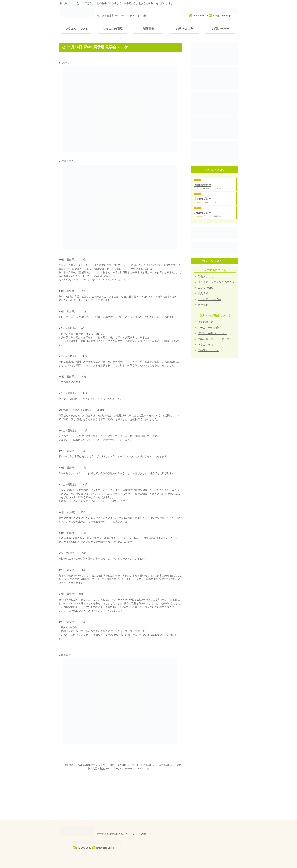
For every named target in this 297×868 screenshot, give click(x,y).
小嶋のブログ (203, 213)
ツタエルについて (77, 29)
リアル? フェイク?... (210, 202)
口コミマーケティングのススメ (216, 282)
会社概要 (203, 305)
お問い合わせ (220, 29)
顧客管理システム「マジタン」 (216, 339)
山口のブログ (203, 199)
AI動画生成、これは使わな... (213, 189)
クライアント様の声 (209, 299)
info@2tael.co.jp (222, 16)
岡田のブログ (203, 185)
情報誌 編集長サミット (212, 333)
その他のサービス (208, 350)
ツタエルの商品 (113, 29)
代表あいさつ (206, 276)
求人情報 (203, 293)
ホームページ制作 (208, 328)
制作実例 (148, 29)
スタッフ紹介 (206, 288)
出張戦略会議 (206, 322)
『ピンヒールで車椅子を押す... (214, 216)
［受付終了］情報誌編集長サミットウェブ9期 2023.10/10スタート (101, 765)
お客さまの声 (184, 29)
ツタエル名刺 (206, 345)
